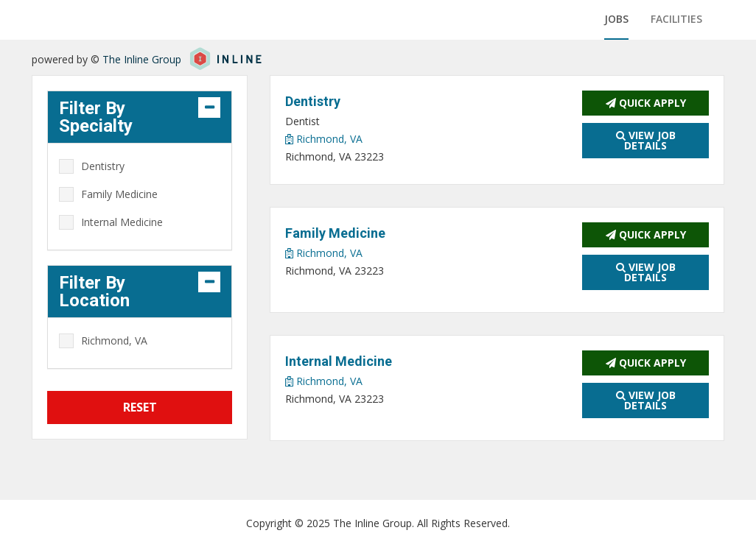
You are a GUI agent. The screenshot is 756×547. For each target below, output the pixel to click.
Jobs (616, 19)
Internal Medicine (122, 222)
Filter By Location (94, 292)
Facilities (676, 19)
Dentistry (103, 166)
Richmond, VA (324, 139)
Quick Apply (646, 103)
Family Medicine (119, 194)
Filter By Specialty (96, 117)
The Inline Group (142, 59)
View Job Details (646, 140)
